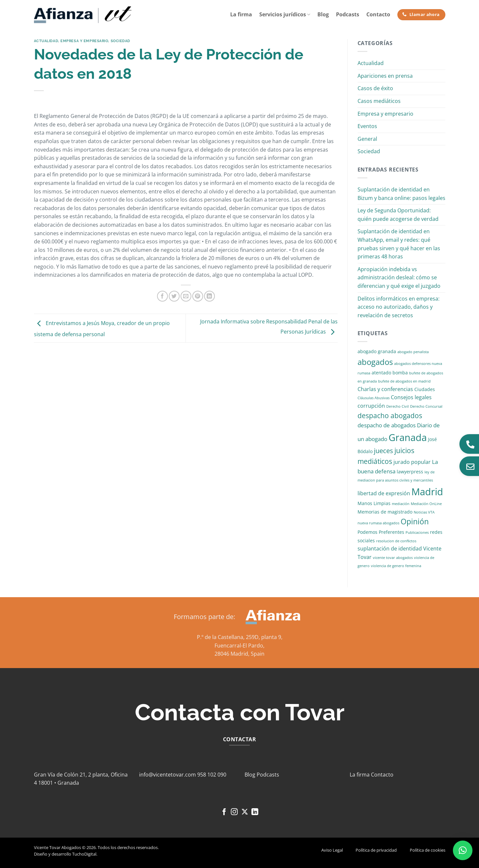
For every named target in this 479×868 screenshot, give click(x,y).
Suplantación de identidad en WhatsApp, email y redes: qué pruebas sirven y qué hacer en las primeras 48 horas (399, 244)
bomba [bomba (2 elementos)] (400, 373)
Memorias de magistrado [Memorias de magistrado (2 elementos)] (385, 512)
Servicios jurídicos (285, 14)
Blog (323, 14)
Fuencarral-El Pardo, (239, 646)
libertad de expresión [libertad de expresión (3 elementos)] (384, 493)
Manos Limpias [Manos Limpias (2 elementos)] (374, 503)
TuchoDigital (84, 854)
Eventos (367, 126)
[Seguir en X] (245, 812)
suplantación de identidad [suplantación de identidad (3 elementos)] (390, 549)
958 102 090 (212, 775)
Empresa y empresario (84, 41)
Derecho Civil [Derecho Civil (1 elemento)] (398, 406)
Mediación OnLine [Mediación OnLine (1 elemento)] (426, 504)
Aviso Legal (332, 850)
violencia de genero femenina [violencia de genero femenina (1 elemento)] (396, 566)
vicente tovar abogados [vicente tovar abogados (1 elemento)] (393, 558)
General (367, 139)
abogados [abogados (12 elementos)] (375, 362)
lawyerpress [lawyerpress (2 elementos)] (410, 472)
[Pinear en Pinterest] (198, 296)
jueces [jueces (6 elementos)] (383, 451)
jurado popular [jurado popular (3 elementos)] (412, 462)
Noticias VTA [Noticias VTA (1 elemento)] (424, 512)
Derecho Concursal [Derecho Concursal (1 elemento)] (426, 406)
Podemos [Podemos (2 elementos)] (367, 532)
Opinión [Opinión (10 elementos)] (415, 522)
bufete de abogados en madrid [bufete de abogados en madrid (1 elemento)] (404, 381)
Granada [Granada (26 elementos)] (408, 437)
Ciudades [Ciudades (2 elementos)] (425, 389)
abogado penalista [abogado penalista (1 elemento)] (413, 352)
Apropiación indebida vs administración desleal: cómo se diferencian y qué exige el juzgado (399, 278)
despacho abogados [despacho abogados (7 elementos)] (390, 416)
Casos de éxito (375, 88)
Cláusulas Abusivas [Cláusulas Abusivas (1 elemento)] (374, 398)
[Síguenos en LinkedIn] (255, 812)
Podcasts (348, 14)
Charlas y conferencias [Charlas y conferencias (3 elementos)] (385, 389)
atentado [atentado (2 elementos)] (381, 373)
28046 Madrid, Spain (239, 654)
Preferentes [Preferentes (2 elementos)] (391, 532)
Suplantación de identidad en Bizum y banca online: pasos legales (401, 194)
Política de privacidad (376, 850)
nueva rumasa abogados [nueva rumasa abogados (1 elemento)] (378, 523)
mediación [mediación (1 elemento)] (401, 504)
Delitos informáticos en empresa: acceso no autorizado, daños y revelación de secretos (399, 307)
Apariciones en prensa (385, 76)
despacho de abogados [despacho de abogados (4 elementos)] (387, 425)
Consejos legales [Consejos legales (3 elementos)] (411, 397)
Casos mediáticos (379, 101)
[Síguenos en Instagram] (234, 812)
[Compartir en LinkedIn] (209, 296)
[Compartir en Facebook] (162, 296)
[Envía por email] (186, 296)
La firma (241, 14)
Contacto (378, 14)
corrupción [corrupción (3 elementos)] (371, 406)
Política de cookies (428, 850)
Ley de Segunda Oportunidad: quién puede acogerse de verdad (398, 215)
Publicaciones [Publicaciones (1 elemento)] (417, 532)
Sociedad (120, 41)
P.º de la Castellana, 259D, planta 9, (240, 637)
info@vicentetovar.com (168, 775)
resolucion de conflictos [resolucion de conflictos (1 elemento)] (396, 541)
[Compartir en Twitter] (174, 296)
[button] (463, 850)
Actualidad (46, 41)
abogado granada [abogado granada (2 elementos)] (377, 351)
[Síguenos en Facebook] (224, 812)
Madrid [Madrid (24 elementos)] (427, 491)
